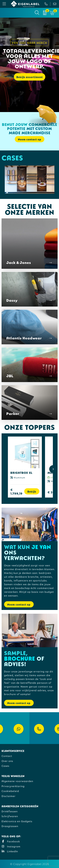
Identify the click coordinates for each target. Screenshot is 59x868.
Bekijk (32, 491)
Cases (5, 766)
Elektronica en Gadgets (17, 821)
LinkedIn (10, 851)
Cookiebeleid (10, 791)
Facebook (11, 841)
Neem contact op (30, 139)
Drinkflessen (10, 811)
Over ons (7, 761)
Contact (7, 756)
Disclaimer (8, 796)
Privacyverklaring (13, 786)
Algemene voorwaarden (17, 781)
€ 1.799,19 (16, 491)
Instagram (11, 846)
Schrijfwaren (10, 816)
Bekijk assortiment (30, 77)
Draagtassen (10, 826)
